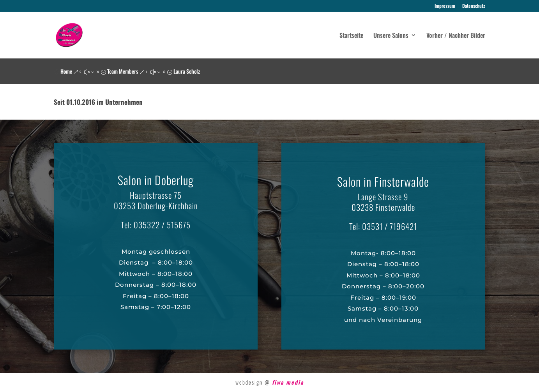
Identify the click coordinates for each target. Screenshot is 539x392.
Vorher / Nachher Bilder (456, 36)
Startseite (351, 36)
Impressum (445, 6)
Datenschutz (474, 6)
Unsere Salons (391, 36)
